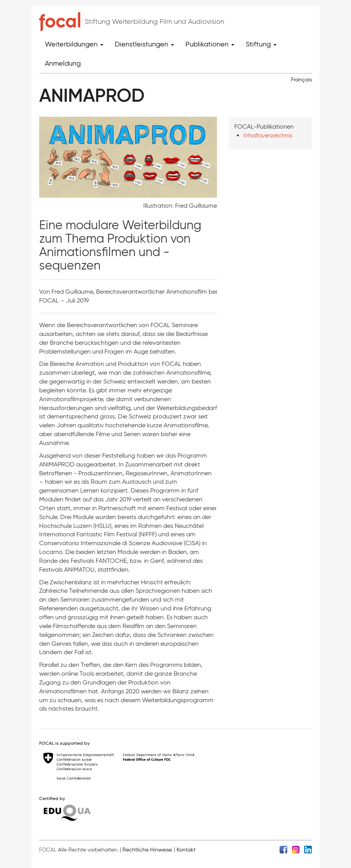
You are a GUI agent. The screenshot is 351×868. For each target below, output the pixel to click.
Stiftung (261, 44)
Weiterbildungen (74, 44)
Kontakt (186, 850)
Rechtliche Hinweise (147, 850)
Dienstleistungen (144, 44)
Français (301, 80)
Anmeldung (63, 63)
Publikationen (210, 44)
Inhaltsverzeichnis (268, 135)
